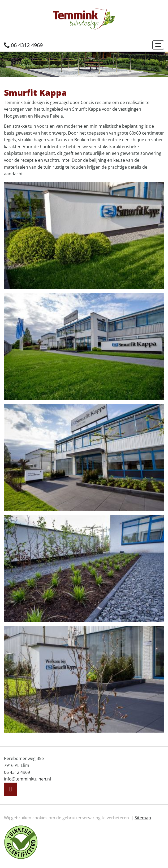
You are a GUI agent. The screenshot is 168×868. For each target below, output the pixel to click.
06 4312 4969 (23, 45)
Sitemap (143, 818)
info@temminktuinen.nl (27, 779)
